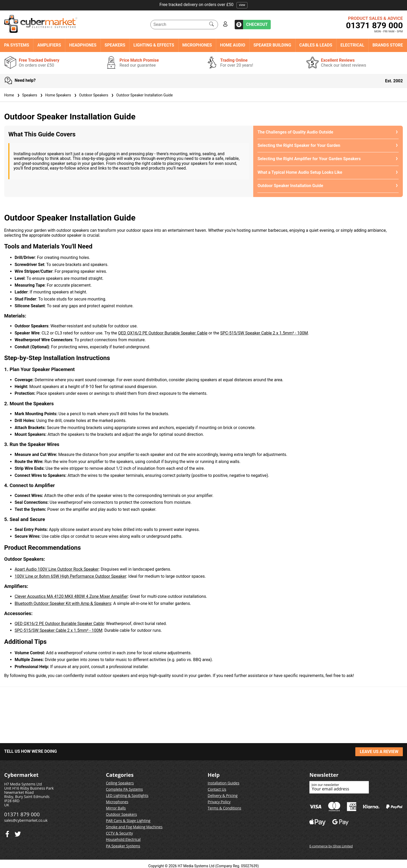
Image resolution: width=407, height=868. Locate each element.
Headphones (83, 45)
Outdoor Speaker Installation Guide (141, 95)
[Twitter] (7, 833)
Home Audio (233, 45)
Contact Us (217, 789)
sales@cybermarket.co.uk (26, 820)
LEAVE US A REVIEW (379, 752)
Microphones (197, 45)
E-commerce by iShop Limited (331, 846)
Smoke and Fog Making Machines (134, 827)
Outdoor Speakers (91, 95)
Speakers (115, 45)
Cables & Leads (316, 45)
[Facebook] (18, 833)
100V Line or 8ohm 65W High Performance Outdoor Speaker (70, 576)
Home (9, 95)
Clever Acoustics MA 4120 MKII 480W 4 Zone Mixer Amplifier (71, 596)
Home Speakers (55, 95)
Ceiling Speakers (120, 783)
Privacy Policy (219, 802)
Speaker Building (272, 45)
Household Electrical (123, 839)
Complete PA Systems (124, 789)
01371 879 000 (374, 25)
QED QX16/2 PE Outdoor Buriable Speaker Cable (163, 333)
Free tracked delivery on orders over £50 (204, 5)
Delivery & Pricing (223, 795)
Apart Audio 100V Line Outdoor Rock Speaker (57, 569)
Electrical (352, 45)
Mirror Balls (116, 808)
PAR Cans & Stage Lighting (128, 821)
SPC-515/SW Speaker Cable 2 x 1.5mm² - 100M (264, 333)
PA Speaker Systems (123, 846)
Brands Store (388, 45)
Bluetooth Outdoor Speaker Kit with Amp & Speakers (63, 603)
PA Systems (17, 45)
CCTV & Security (119, 833)
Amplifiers (49, 45)
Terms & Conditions (225, 808)
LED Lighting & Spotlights (127, 795)
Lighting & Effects (154, 45)
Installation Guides (224, 783)
